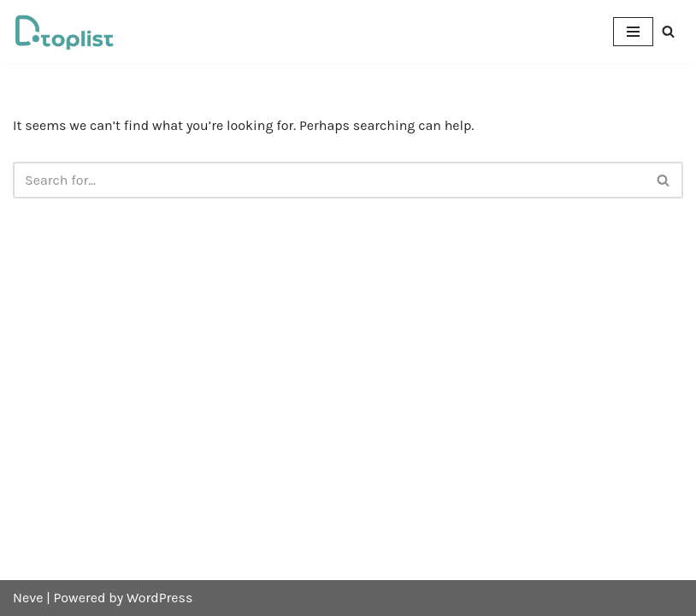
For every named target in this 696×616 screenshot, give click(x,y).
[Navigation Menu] (633, 32)
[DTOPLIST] (64, 32)
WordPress (159, 598)
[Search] (668, 31)
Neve (28, 598)
